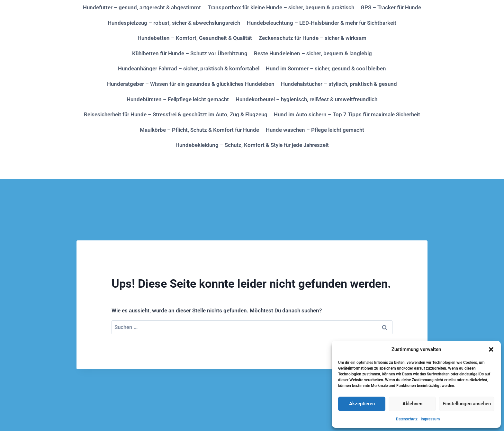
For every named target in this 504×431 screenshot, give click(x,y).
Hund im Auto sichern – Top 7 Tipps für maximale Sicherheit (347, 114)
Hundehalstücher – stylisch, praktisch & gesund (339, 84)
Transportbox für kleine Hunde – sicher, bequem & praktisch (281, 7)
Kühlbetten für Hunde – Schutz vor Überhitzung (190, 53)
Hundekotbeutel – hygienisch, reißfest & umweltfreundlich (306, 99)
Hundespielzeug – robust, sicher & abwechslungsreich (174, 23)
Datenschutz (407, 419)
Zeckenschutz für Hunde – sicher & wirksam (313, 38)
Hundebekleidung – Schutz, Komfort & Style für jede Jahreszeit (252, 145)
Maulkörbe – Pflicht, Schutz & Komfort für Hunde (199, 130)
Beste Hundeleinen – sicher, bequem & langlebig (313, 53)
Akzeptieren (362, 404)
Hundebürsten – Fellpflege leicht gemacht (178, 99)
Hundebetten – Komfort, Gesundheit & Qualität (195, 38)
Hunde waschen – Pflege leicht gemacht (315, 130)
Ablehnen (412, 404)
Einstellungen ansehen (467, 404)
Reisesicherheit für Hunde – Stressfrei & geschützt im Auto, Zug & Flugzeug (176, 114)
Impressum (430, 419)
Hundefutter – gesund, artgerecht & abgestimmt (142, 7)
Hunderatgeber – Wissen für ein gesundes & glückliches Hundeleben (191, 84)
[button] (491, 349)
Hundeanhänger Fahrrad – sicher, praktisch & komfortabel (189, 68)
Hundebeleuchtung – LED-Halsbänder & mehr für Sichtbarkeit (322, 23)
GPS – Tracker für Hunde (391, 7)
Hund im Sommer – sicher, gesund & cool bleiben (326, 68)
